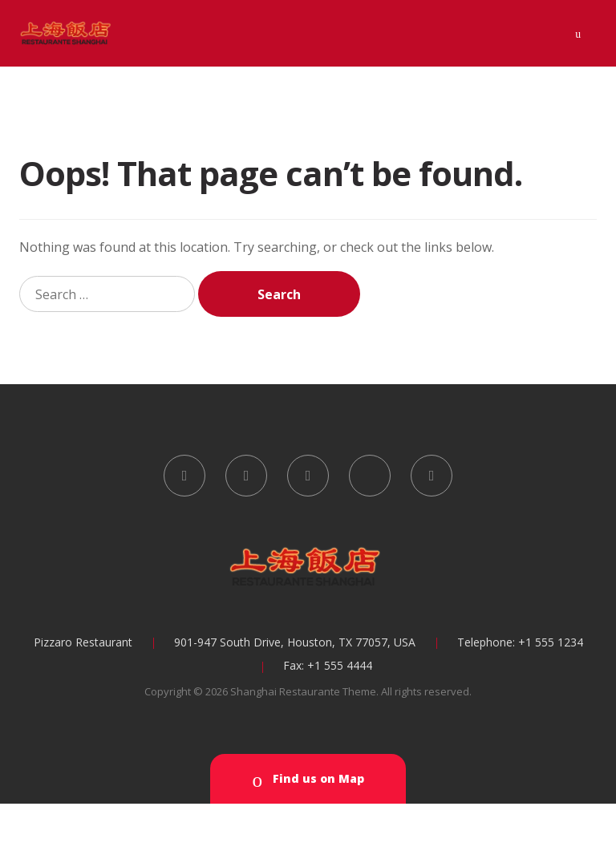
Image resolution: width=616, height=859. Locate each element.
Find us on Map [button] (308, 780)
